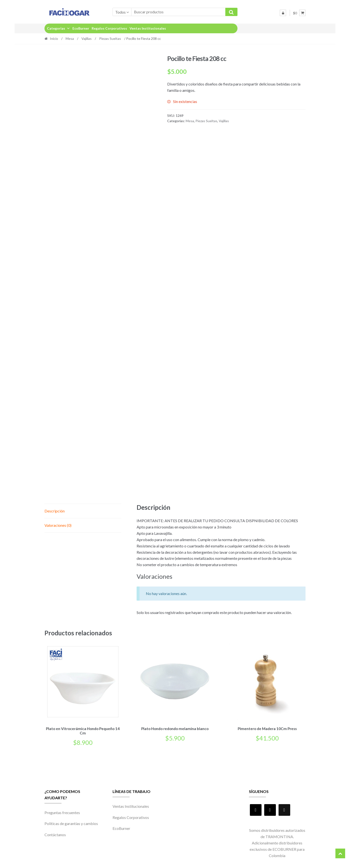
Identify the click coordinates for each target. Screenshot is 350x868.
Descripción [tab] (55, 511)
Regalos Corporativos (109, 28)
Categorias (58, 28)
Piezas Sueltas (110, 38)
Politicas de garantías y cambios (71, 823)
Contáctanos (55, 834)
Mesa (70, 38)
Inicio (54, 38)
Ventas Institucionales (148, 28)
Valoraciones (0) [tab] (58, 525)
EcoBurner (81, 28)
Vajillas (87, 38)
